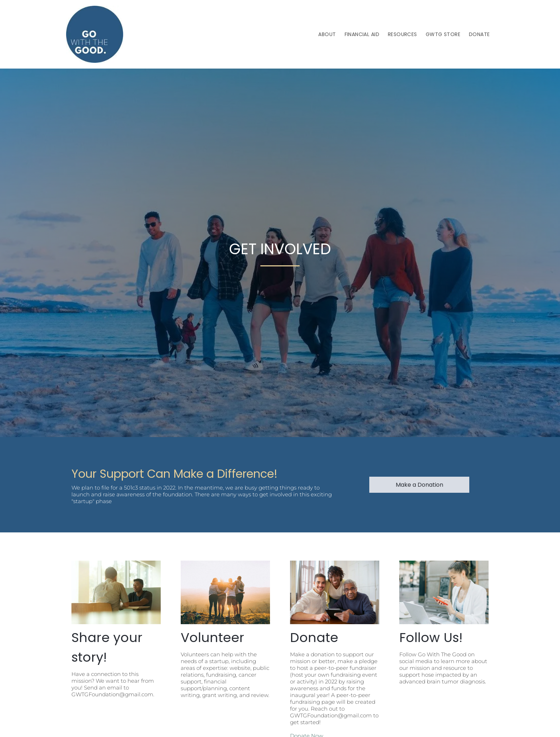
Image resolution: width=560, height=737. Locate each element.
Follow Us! (431, 638)
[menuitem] (327, 34)
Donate (314, 638)
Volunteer (212, 638)
